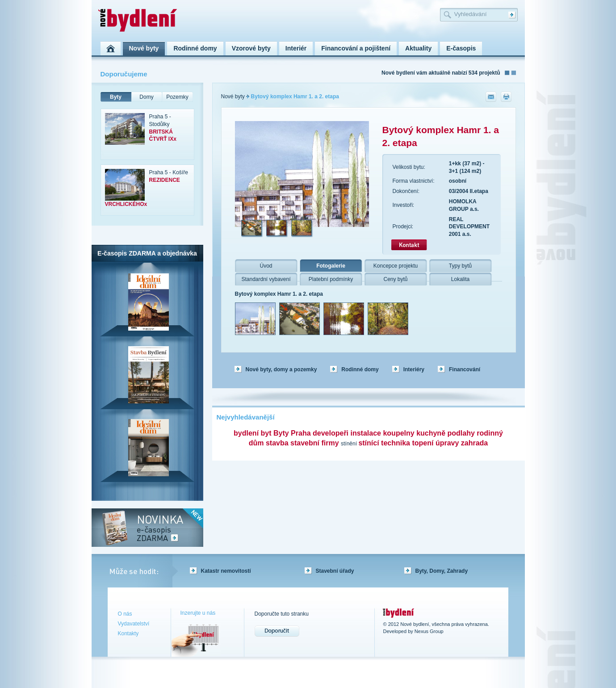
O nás (125, 614)
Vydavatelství (134, 624)
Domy (146, 97)
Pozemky (177, 97)
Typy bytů (460, 266)
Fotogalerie (331, 266)
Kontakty (128, 633)
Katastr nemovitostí (226, 571)
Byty (116, 97)
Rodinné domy (360, 369)
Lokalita (460, 279)
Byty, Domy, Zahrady (442, 571)
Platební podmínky (331, 279)
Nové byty (233, 96)
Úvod (266, 266)
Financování (465, 369)
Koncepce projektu (396, 266)
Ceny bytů (395, 279)
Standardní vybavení (266, 279)
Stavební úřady (335, 571)
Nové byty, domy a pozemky (281, 369)
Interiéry (414, 369)
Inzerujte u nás (198, 613)
